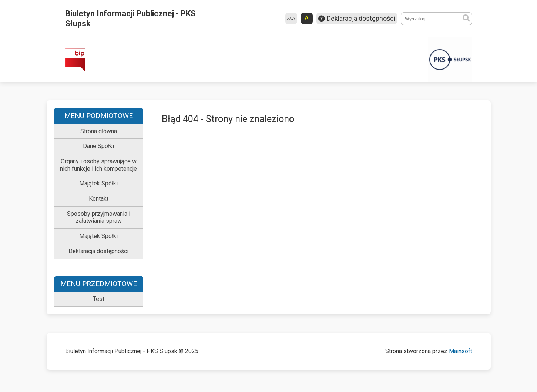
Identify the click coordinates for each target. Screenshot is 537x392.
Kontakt (99, 199)
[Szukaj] (466, 19)
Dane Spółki (98, 146)
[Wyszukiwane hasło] (437, 19)
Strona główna (99, 131)
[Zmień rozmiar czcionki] (291, 19)
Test (99, 299)
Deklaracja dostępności (98, 251)
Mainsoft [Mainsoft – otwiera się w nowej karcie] (461, 351)
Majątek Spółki (98, 183)
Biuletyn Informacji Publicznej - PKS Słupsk (130, 19)
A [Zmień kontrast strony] (307, 18)
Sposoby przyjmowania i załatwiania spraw (99, 217)
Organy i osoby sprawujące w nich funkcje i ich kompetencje (98, 165)
